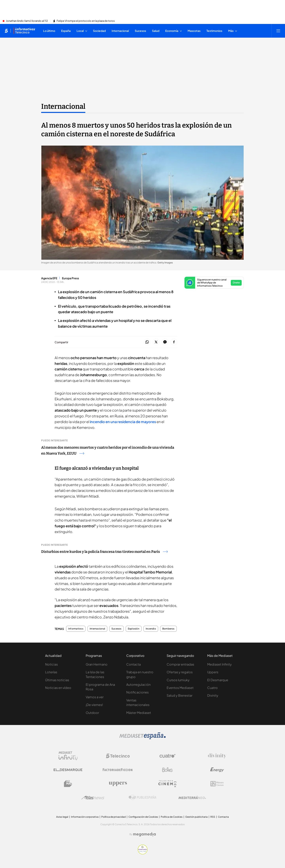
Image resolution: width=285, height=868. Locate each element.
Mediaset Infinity (219, 664)
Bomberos (168, 629)
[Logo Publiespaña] (142, 797)
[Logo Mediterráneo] (192, 797)
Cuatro (212, 688)
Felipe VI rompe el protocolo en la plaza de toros (86, 21)
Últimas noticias (57, 680)
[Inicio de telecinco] (6, 31)
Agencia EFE (49, 278)
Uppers (213, 672)
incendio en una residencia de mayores (123, 422)
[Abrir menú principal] (278, 31)
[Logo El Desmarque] (68, 770)
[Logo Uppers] (118, 784)
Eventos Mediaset (180, 688)
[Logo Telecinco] (118, 756)
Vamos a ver (95, 697)
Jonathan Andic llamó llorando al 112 (27, 21)
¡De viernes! (94, 705)
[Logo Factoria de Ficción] (118, 770)
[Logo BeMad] (68, 784)
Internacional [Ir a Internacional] (63, 106)
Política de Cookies (172, 817)
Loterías (51, 672)
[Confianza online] (143, 853)
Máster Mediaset (139, 713)
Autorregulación (138, 684)
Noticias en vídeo (58, 688)
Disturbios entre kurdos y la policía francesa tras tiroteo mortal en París (104, 552)
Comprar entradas (180, 664)
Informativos (76, 629)
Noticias (51, 664)
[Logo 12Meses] (217, 784)
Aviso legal (62, 817)
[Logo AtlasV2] (93, 798)
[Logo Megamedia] (144, 834)
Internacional (97, 629)
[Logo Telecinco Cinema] (167, 784)
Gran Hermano (97, 664)
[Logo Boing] (167, 770)
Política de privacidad (114, 817)
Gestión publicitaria (196, 817)
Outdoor (92, 713)
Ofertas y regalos (180, 672)
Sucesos (116, 629)
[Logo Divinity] (217, 756)
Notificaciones (137, 692)
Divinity (213, 695)
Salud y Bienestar (180, 695)
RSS (213, 817)
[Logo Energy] (217, 770)
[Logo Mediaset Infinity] (68, 756)
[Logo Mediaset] (142, 738)
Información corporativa (85, 817)
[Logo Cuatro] (167, 756)
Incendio (151, 629)
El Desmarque (218, 680)
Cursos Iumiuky (178, 680)
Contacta (133, 664)
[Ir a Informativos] (24, 31)
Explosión (134, 629)
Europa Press (70, 278)
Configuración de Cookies (143, 817)
